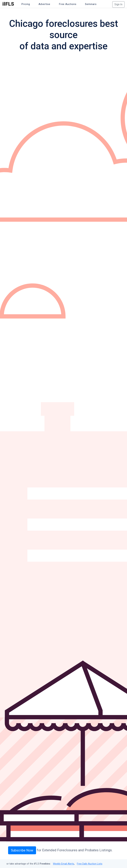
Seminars (91, 4)
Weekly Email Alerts (63, 864)
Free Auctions (68, 4)
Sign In (118, 4)
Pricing (26, 4)
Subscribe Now (22, 850)
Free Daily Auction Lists (90, 864)
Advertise (44, 4)
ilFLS (8, 4)
